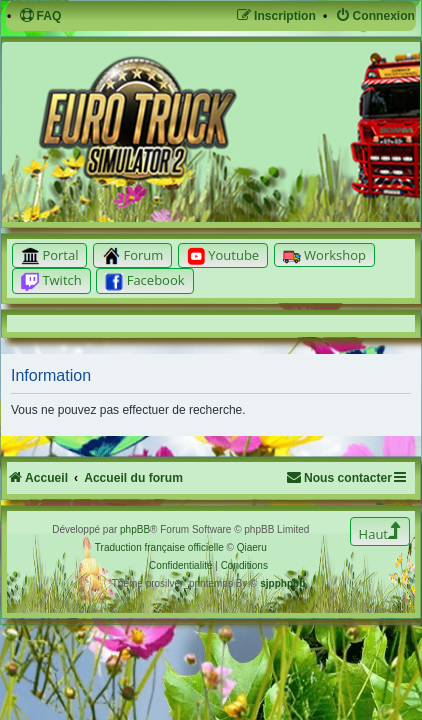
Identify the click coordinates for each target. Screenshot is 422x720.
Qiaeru (252, 547)
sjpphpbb (282, 583)
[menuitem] (40, 16)
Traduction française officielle (159, 547)
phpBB (135, 529)
